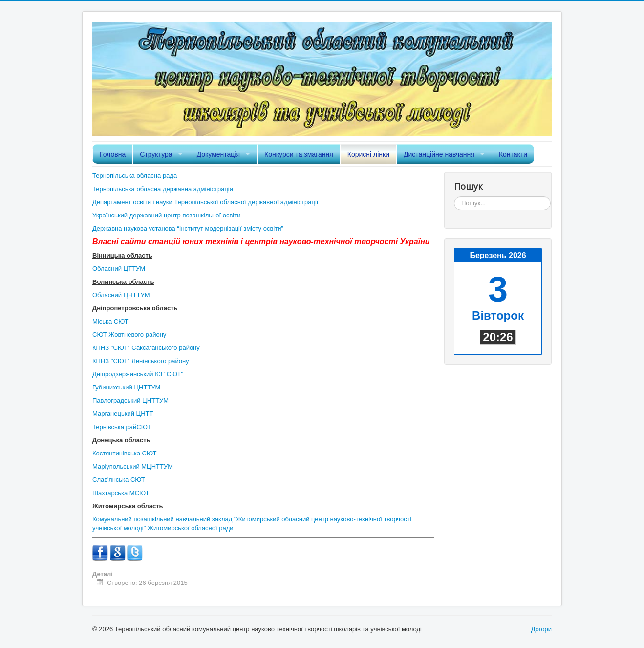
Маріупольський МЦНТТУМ (133, 466)
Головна (113, 154)
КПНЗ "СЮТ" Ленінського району (141, 361)
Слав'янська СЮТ (119, 480)
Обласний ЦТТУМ (119, 269)
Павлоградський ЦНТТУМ (130, 400)
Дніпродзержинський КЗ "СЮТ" (138, 374)
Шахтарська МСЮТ (121, 493)
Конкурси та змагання (299, 154)
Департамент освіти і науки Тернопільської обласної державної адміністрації (205, 202)
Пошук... (454, 197)
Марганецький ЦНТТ (123, 414)
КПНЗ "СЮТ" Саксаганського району (146, 348)
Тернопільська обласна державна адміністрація (163, 189)
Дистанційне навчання (439, 154)
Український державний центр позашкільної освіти (166, 215)
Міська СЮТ (110, 321)
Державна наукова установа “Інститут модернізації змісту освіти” (188, 228)
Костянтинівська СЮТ (124, 453)
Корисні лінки (368, 154)
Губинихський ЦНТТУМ (126, 387)
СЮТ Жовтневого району (129, 335)
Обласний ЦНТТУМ (121, 295)
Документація (218, 154)
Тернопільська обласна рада (135, 176)
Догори (541, 629)
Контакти (513, 154)
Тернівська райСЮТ (122, 427)
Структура (156, 154)
